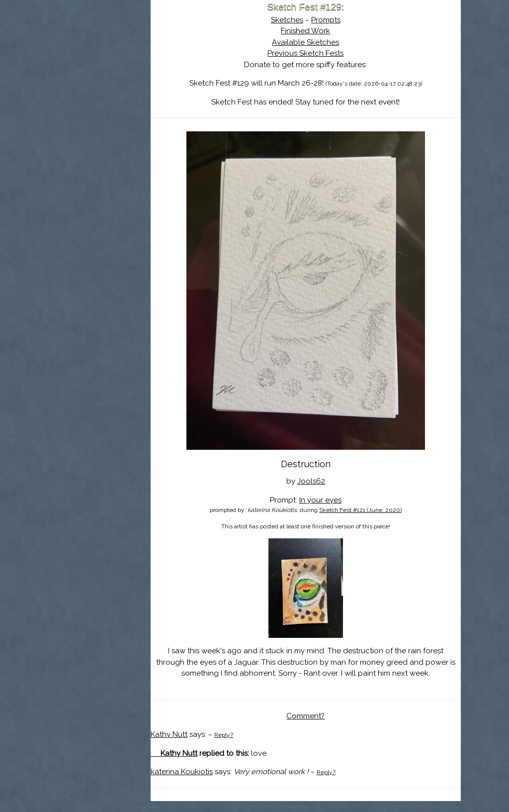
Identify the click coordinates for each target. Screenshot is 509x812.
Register (144, 117)
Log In (99, 117)
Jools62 (335, 481)
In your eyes (344, 500)
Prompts (349, 20)
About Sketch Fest (123, 71)
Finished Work (329, 31)
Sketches (310, 20)
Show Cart (107, 130)
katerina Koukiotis (228, 783)
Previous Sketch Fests (329, 53)
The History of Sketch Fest (123, 87)
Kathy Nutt (216, 746)
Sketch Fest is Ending (123, 56)
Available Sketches (329, 42)
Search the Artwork (123, 101)
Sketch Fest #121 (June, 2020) (384, 510)
